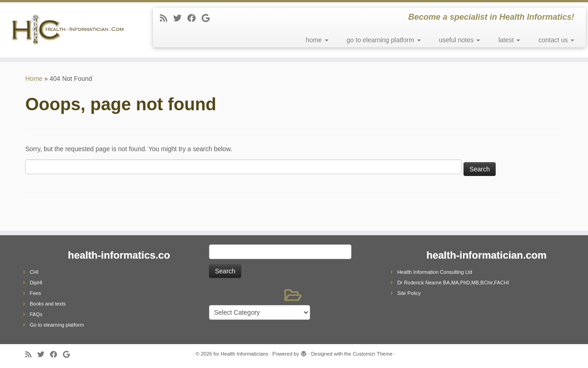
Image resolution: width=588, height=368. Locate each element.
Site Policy (409, 293)
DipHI (36, 283)
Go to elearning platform (57, 325)
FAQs (36, 314)
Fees (35, 293)
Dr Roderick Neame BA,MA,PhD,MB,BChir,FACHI (453, 283)
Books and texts (48, 304)
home (317, 40)
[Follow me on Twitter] (180, 18)
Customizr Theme (373, 354)
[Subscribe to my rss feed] (167, 18)
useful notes (460, 40)
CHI (34, 272)
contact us (556, 40)
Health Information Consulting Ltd (435, 272)
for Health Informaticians (240, 354)
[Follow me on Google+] (209, 18)
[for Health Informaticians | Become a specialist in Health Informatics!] (68, 30)
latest (509, 40)
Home (34, 79)
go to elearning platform (384, 40)
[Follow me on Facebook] (195, 18)
